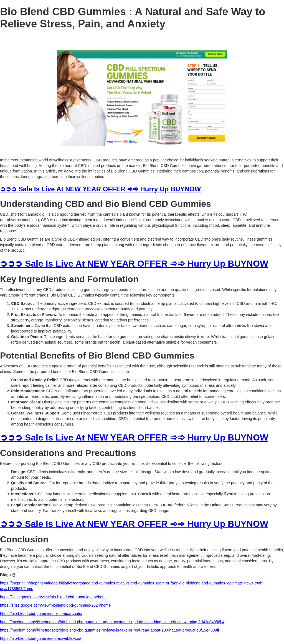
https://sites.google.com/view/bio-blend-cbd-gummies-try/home (54, 597)
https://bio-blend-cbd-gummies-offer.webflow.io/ (40, 638)
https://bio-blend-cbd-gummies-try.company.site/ (41, 614)
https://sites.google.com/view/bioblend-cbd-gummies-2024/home (55, 605)
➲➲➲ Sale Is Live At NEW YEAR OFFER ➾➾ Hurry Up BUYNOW (100, 189)
